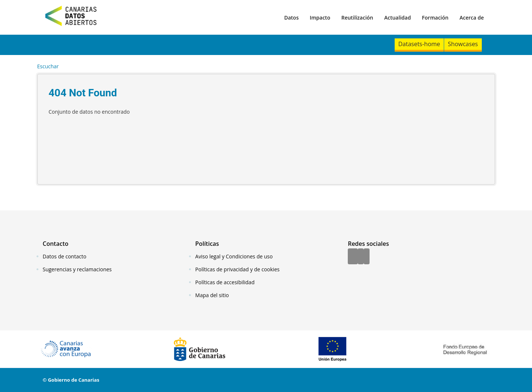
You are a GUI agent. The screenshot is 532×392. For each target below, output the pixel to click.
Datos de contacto (65, 256)
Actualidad (398, 18)
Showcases (463, 44)
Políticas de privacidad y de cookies (237, 269)
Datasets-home (419, 44)
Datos (291, 18)
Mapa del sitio (212, 295)
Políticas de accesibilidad (225, 282)
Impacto (320, 18)
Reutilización (357, 18)
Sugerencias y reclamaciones (77, 269)
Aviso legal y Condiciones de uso (234, 256)
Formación (435, 18)
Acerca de (472, 18)
